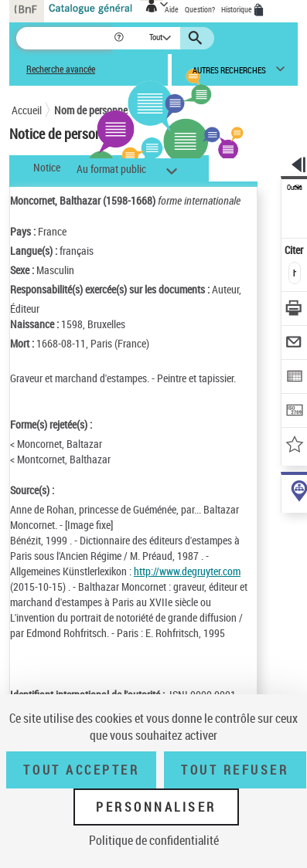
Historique (237, 9)
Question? (200, 9)
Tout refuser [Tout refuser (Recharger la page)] (235, 770)
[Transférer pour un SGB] (295, 412)
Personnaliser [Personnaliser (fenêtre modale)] (156, 807)
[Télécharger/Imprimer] (295, 310)
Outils (295, 188)
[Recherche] (65, 38)
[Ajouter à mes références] (295, 446)
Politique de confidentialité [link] (154, 840)
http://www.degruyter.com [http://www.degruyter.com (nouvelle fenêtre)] (187, 571)
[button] (120, 38)
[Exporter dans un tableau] (295, 378)
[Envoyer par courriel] (295, 344)
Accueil (27, 110)
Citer (295, 250)
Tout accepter (81, 770)
